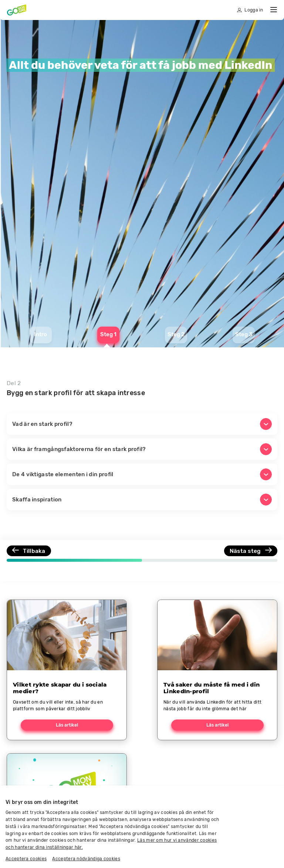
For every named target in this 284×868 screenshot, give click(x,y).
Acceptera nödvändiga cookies (86, 859)
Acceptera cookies (26, 859)
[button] (142, 424)
